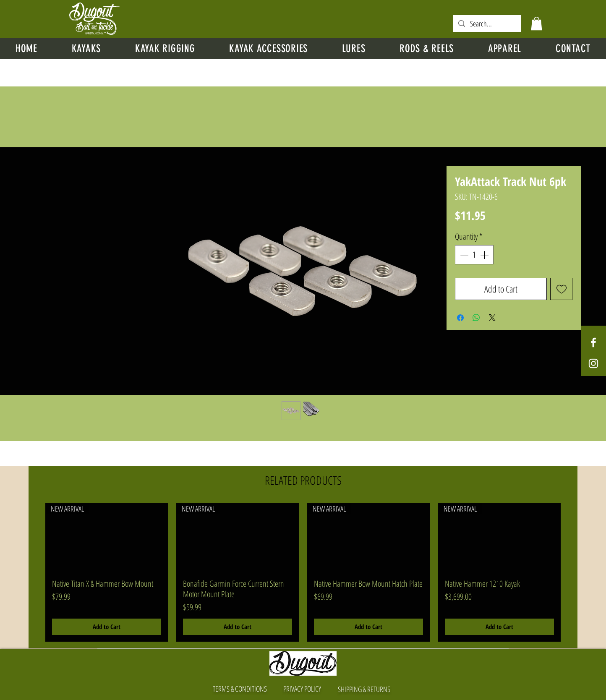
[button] (537, 24)
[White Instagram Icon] (593, 363)
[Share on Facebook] (460, 318)
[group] (303, 572)
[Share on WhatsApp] (476, 318)
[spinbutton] (474, 255)
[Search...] (487, 24)
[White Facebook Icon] (593, 342)
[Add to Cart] (107, 627)
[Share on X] (492, 318)
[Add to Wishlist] (561, 289)
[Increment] (485, 255)
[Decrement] (463, 255)
